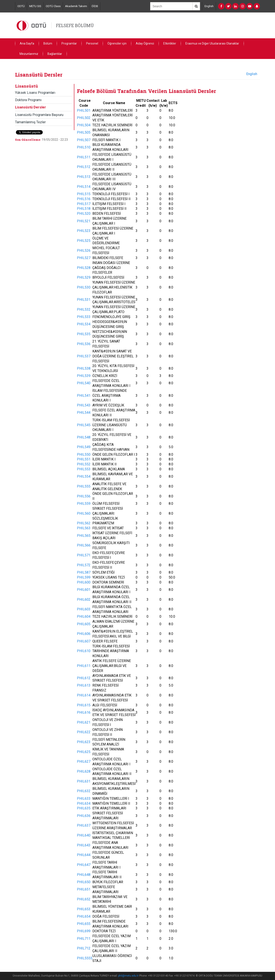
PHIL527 (84, 258)
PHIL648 (84, 875)
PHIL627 (84, 762)
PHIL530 (84, 287)
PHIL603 (84, 609)
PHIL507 (84, 140)
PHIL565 (84, 536)
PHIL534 (84, 324)
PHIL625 (84, 752)
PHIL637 (84, 825)
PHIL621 (84, 722)
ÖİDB (95, 6)
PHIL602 (84, 600)
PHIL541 (84, 396)
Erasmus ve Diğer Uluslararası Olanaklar (212, 43)
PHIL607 (84, 641)
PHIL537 (84, 356)
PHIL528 (84, 268)
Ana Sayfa (27, 43)
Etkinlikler (170, 43)
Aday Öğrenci (145, 43)
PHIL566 (84, 545)
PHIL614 (84, 695)
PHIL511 (84, 157)
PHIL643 (84, 845)
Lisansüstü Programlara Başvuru (39, 115)
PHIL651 (84, 889)
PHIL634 (84, 803)
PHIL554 (84, 476)
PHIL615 (84, 705)
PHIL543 (84, 405)
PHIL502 (84, 118)
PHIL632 (84, 791)
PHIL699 (84, 931)
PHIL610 (84, 651)
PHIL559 (84, 504)
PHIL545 (84, 425)
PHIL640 (84, 835)
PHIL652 (84, 899)
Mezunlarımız (29, 54)
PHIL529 (84, 277)
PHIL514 (84, 187)
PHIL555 (84, 486)
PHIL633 (84, 799)
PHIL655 (84, 924)
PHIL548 (84, 437)
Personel (92, 43)
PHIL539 (84, 376)
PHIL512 (84, 167)
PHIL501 (84, 110)
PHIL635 (84, 808)
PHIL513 (84, 177)
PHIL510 (84, 147)
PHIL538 (84, 368)
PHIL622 (84, 732)
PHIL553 (84, 469)
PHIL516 (84, 199)
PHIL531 (84, 300)
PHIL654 (84, 916)
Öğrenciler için (117, 43)
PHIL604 (84, 617)
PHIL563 (84, 528)
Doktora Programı (28, 100)
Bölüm (48, 43)
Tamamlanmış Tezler (30, 122)
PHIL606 (84, 634)
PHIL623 (84, 742)
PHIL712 (84, 948)
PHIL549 (84, 447)
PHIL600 (84, 582)
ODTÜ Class (53, 6)
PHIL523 (84, 231)
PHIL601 (84, 590)
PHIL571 (84, 555)
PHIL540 (84, 383)
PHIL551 (84, 459)
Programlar (69, 43)
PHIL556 (84, 496)
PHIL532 (84, 309)
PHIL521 (84, 221)
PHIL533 (84, 317)
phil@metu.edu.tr (128, 976)
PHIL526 (84, 251)
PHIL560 (84, 513)
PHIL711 (84, 939)
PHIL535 (84, 334)
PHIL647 (84, 865)
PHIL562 (84, 523)
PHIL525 (84, 241)
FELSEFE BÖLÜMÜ (75, 25)
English (209, 6)
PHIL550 (84, 455)
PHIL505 (84, 132)
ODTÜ (21, 6)
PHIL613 (84, 685)
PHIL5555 (85, 958)
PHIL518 (84, 209)
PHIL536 (84, 344)
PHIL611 (84, 666)
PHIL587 (84, 572)
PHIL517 (84, 204)
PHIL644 (84, 855)
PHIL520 (84, 214)
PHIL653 (84, 909)
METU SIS (35, 6)
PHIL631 (84, 781)
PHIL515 (84, 194)
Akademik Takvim (76, 6)
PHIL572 (84, 565)
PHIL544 (84, 413)
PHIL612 (84, 678)
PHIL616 (84, 712)
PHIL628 (84, 771)
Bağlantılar (55, 54)
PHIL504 (84, 125)
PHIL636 (84, 816)
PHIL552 (84, 464)
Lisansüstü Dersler (31, 107)
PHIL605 (84, 624)
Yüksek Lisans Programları (35, 93)
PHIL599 (84, 577)
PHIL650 (84, 882)
